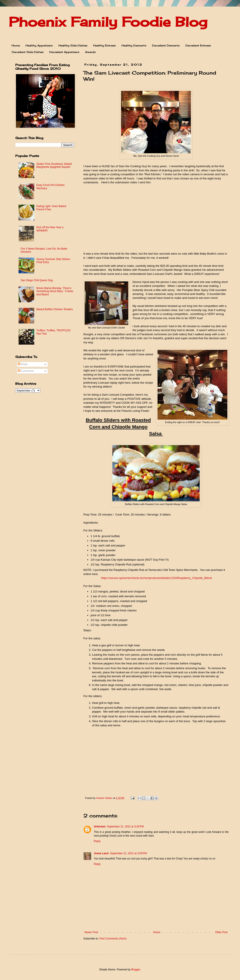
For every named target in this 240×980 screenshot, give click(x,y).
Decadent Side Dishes (28, 52)
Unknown (100, 827)
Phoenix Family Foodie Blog (108, 22)
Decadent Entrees (198, 45)
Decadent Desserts (166, 45)
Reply (97, 841)
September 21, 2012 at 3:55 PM (128, 853)
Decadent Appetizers (64, 52)
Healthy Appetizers (39, 45)
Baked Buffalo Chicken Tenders (55, 309)
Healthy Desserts (134, 45)
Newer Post (91, 932)
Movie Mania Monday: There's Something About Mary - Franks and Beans (55, 291)
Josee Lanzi (101, 853)
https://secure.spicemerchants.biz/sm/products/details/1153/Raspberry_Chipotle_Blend (156, 578)
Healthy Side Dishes (73, 45)
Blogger (136, 970)
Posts (23, 364)
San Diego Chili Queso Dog (37, 280)
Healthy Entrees (105, 45)
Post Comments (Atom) (113, 939)
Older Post (221, 932)
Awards (90, 52)
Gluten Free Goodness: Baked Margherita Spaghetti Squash (54, 165)
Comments (26, 371)
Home (16, 45)
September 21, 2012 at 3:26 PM (125, 827)
